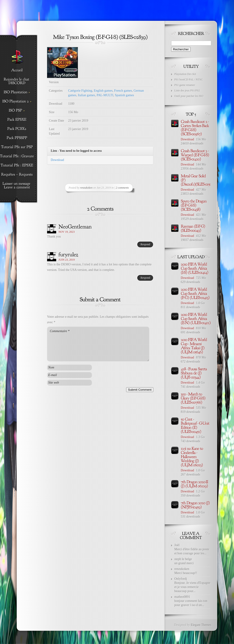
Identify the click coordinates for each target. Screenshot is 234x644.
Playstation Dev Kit (185, 74)
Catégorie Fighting (80, 91)
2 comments (122, 188)
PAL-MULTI (105, 95)
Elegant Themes (201, 625)
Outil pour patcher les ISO (189, 96)
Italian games (86, 95)
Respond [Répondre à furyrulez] (145, 278)
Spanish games (125, 95)
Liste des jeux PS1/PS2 (187, 91)
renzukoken (86, 188)
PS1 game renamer (185, 85)
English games (103, 91)
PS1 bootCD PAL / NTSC (189, 80)
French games (123, 91)
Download (57, 160)
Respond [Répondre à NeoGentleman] (145, 244)
